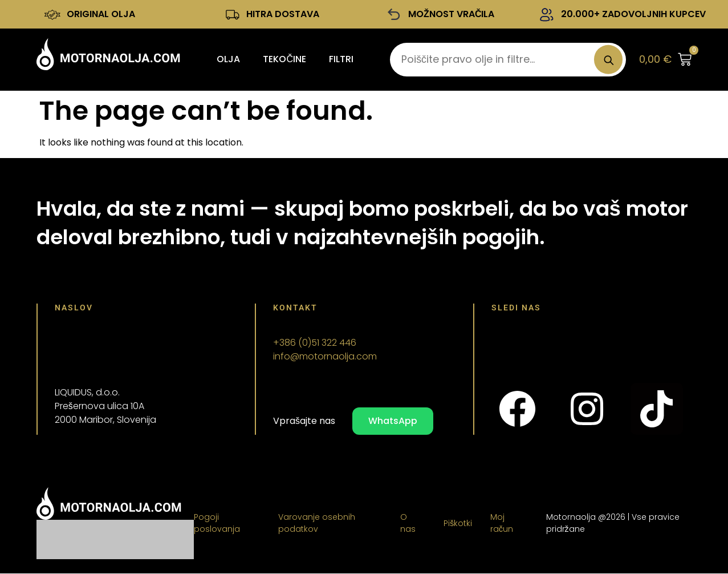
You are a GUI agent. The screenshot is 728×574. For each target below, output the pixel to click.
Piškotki (458, 524)
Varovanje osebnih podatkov (317, 524)
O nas (408, 524)
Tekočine (284, 60)
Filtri (341, 60)
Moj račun (502, 524)
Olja (228, 60)
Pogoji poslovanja (217, 524)
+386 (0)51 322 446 (315, 343)
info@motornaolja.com (325, 357)
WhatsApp (393, 421)
